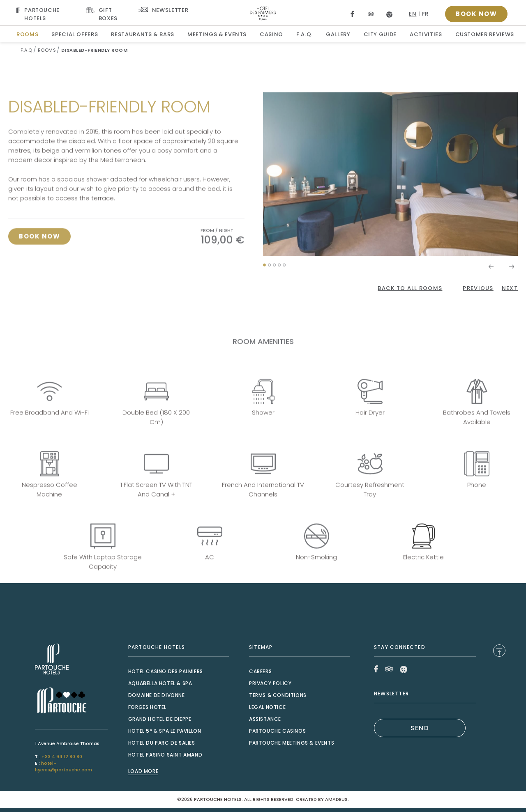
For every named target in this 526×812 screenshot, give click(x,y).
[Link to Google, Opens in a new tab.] (389, 14)
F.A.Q (27, 50)
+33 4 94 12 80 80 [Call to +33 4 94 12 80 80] (62, 757)
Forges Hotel (147, 707)
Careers (260, 671)
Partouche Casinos (277, 731)
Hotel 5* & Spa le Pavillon (165, 731)
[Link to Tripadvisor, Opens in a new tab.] (371, 14)
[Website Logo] (263, 13)
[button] (264, 294)
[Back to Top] (499, 651)
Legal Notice (267, 707)
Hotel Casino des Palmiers (166, 671)
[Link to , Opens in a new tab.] (71, 659)
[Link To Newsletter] (163, 10)
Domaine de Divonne (157, 695)
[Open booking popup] (476, 14)
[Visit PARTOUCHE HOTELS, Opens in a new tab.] (44, 14)
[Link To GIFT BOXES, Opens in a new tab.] (105, 14)
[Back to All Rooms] (410, 288)
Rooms (47, 50)
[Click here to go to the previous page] (478, 288)
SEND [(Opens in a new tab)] (420, 728)
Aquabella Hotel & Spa (160, 683)
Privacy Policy (270, 683)
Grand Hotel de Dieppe (160, 719)
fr (425, 14)
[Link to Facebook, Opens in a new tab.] (352, 14)
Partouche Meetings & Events (292, 743)
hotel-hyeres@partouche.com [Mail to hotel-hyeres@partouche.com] (63, 766)
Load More (143, 771)
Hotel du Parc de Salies (162, 743)
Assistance (265, 719)
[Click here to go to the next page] (510, 288)
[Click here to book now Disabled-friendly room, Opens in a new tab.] (39, 266)
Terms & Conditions (278, 695)
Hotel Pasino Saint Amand (165, 755)
